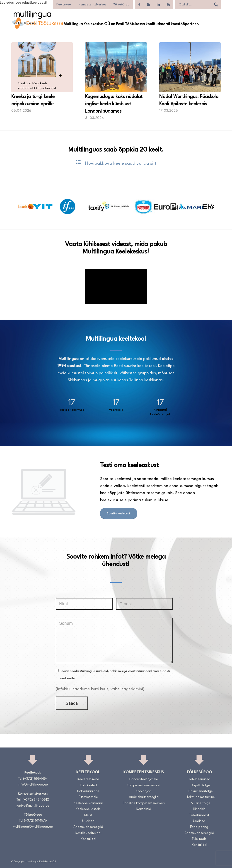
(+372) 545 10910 (36, 800)
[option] (34, 207)
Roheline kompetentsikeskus (144, 803)
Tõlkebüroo (121, 5)
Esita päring (199, 827)
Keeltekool (64, 5)
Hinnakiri (199, 809)
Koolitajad (144, 791)
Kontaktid (88, 839)
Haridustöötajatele (144, 779)
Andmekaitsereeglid (88, 827)
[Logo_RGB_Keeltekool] (32, 17)
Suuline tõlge (201, 803)
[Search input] (195, 5)
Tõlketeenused (199, 779)
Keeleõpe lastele (88, 809)
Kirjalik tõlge (201, 785)
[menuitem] (215, 22)
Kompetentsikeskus (92, 5)
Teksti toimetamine (201, 797)
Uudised (88, 821)
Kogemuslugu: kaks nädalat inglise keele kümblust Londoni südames (114, 104)
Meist (88, 815)
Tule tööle (199, 839)
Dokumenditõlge (201, 791)
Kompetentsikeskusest (144, 785)
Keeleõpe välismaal (88, 803)
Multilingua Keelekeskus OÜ (41, 862)
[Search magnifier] (216, 5)
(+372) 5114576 (35, 821)
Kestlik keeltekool (88, 833)
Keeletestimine (88, 779)
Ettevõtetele (88, 797)
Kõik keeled (88, 785)
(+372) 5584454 (35, 779)
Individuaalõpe (88, 791)
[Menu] (215, 22)
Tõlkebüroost (199, 815)
